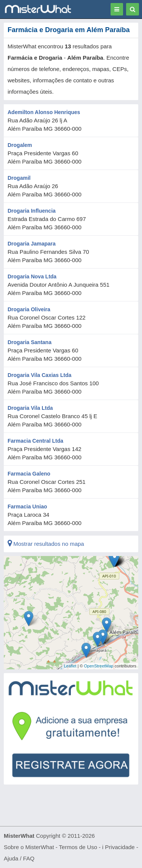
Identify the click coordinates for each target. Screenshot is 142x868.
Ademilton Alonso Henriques (44, 112)
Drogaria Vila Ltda (30, 408)
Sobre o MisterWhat (29, 847)
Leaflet (70, 666)
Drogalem (20, 145)
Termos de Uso (78, 847)
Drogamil (19, 178)
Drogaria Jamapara (32, 244)
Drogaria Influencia (32, 211)
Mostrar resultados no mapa (46, 544)
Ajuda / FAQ (19, 858)
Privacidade (120, 847)
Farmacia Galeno (29, 474)
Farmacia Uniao (27, 507)
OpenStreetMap (99, 666)
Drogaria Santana (30, 342)
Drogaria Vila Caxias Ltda (40, 375)
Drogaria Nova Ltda (32, 276)
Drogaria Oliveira (29, 309)
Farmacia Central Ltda (35, 441)
